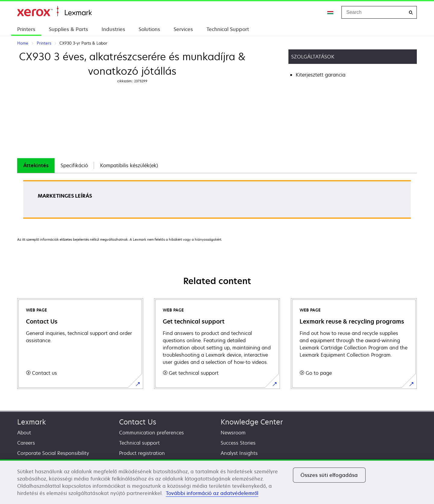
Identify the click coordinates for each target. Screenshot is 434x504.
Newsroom (233, 433)
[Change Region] (331, 12)
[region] (217, 482)
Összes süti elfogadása (329, 475)
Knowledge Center (252, 422)
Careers (26, 443)
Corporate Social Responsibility (53, 453)
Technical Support (228, 29)
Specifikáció (74, 165)
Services (183, 29)
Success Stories (238, 443)
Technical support (139, 443)
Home (54, 11)
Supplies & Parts (68, 29)
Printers (26, 29)
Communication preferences (151, 433)
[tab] (36, 166)
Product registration (142, 453)
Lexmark (31, 422)
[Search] (411, 13)
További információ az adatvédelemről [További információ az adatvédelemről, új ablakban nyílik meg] (212, 493)
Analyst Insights (239, 453)
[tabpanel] (217, 201)
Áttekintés (36, 165)
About (24, 433)
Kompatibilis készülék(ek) (129, 165)
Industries (113, 29)
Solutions (149, 29)
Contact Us (138, 422)
